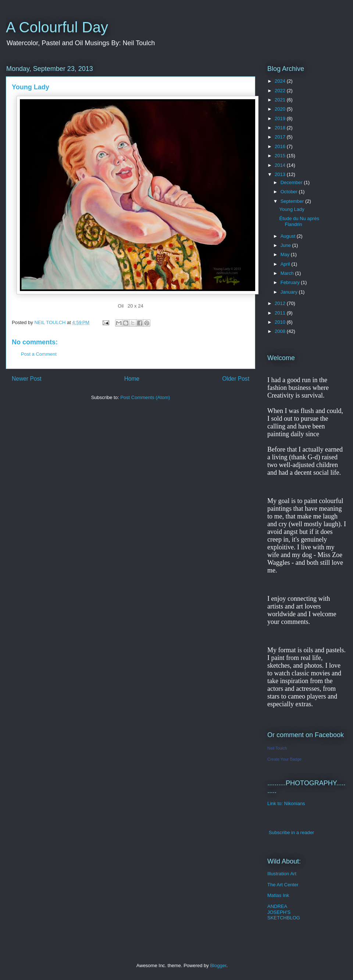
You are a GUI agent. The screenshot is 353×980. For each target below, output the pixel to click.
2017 (281, 137)
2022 (281, 91)
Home (132, 379)
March (288, 273)
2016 (281, 146)
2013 (281, 174)
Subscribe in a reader (292, 832)
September (293, 201)
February (291, 282)
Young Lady (292, 209)
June (286, 245)
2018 (281, 128)
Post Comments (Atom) (145, 397)
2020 (281, 109)
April (286, 264)
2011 (281, 313)
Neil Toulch (277, 748)
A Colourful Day (57, 27)
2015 (281, 156)
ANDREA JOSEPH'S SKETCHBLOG (284, 912)
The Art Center (283, 885)
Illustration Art (282, 874)
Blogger (218, 965)
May (286, 254)
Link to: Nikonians (286, 803)
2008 (281, 331)
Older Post (236, 379)
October (290, 192)
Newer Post (27, 379)
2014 (281, 165)
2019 (281, 119)
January (290, 292)
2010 (281, 322)
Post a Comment (39, 354)
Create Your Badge (284, 759)
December (292, 182)
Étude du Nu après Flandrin (299, 221)
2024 (281, 81)
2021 (281, 100)
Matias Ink (278, 895)
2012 (281, 303)
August (289, 236)
